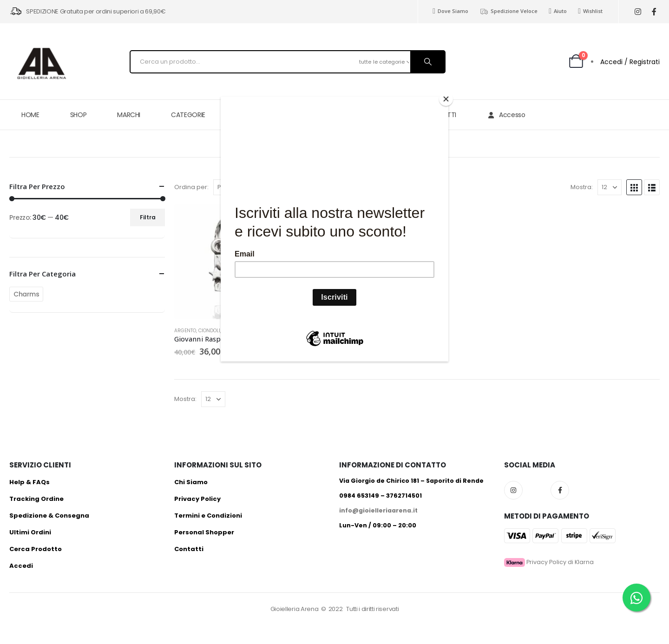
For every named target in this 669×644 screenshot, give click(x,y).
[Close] (446, 99)
